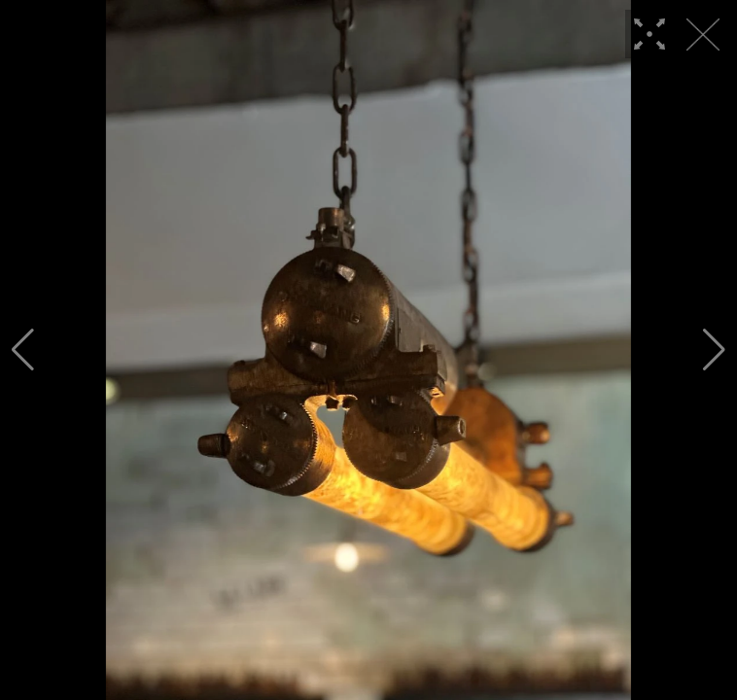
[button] (23, 350)
